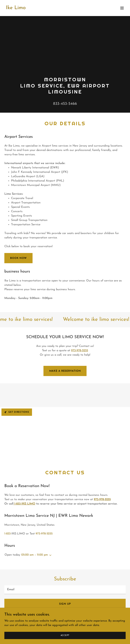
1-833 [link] (7, 534)
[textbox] (65, 590)
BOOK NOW (18, 258)
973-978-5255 (80, 351)
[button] (122, 8)
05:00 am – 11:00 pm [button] (35, 555)
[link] (16, 8)
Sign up (65, 604)
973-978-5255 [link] (44, 534)
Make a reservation (65, 371)
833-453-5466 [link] (65, 104)
